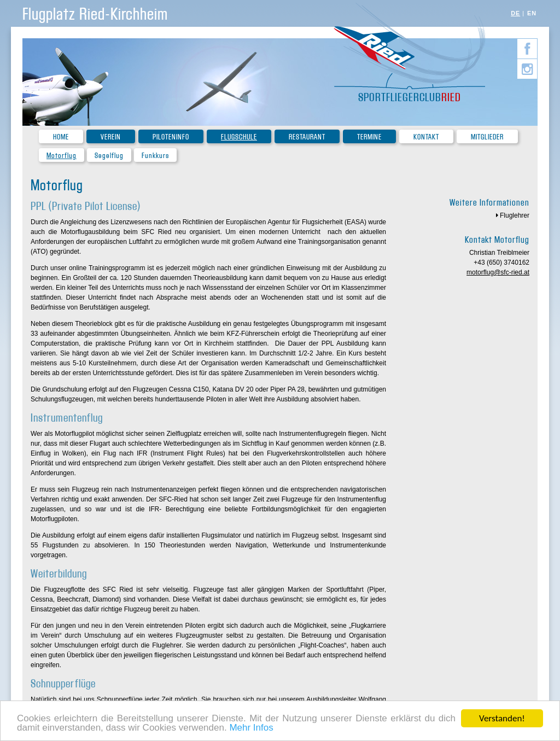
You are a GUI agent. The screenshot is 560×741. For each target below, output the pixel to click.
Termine (369, 137)
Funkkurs (155, 156)
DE (515, 13)
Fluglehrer (515, 215)
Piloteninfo (171, 137)
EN (532, 13)
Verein (111, 137)
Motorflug (62, 156)
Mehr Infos (251, 728)
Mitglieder (487, 137)
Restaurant (307, 137)
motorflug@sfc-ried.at (498, 272)
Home (61, 137)
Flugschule (239, 137)
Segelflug (109, 156)
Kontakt (426, 137)
